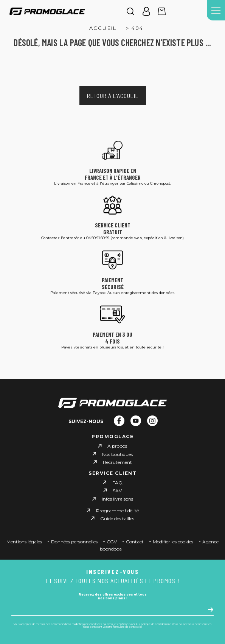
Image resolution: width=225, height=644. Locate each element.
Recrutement (117, 462)
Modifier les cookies (173, 542)
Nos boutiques (117, 454)
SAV (117, 491)
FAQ (117, 483)
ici (141, 627)
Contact (135, 542)
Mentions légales (24, 542)
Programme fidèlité (117, 511)
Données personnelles (74, 542)
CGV (112, 542)
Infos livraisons (117, 499)
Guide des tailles (117, 519)
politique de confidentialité (156, 624)
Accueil (103, 28)
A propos (117, 446)
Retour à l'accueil (113, 96)
